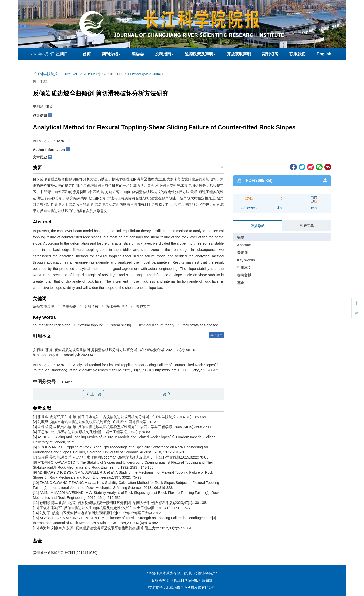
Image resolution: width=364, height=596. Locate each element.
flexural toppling (91, 325)
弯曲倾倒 (69, 306)
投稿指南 (164, 54)
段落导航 (258, 226)
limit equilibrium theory (157, 325)
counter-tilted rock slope (52, 325)
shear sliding (121, 325)
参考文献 (244, 275)
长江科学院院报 (45, 74)
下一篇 (163, 394)
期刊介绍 (111, 54)
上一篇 (94, 394)
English (324, 54)
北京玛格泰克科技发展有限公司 (191, 587)
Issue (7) (94, 74)
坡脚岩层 (143, 306)
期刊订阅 (270, 54)
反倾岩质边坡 (43, 306)
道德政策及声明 (200, 54)
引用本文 (244, 268)
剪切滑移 (91, 306)
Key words (246, 260)
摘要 (241, 237)
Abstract (244, 245)
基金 (241, 283)
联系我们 (298, 54)
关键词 (242, 253)
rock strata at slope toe (200, 325)
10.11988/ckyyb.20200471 (144, 74)
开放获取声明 (239, 54)
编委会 (138, 54)
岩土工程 (40, 82)
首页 (87, 54)
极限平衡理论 (117, 306)
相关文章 (307, 225)
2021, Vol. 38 (73, 74)
